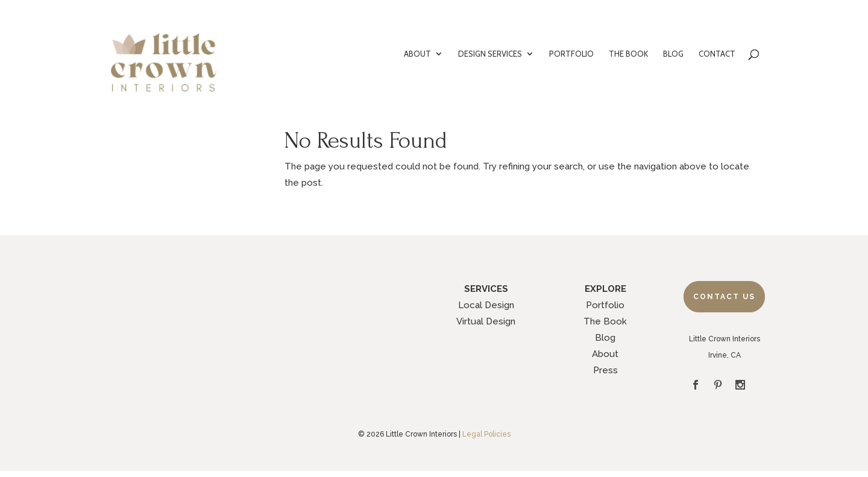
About (605, 354)
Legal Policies (486, 434)
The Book (605, 321)
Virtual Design (486, 321)
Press (605, 370)
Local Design (486, 305)
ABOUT (417, 54)
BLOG (673, 54)
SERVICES (486, 289)
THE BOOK (628, 54)
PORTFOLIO (571, 54)
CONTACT (717, 54)
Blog (605, 338)
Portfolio (605, 305)
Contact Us (724, 297)
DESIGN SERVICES (490, 54)
